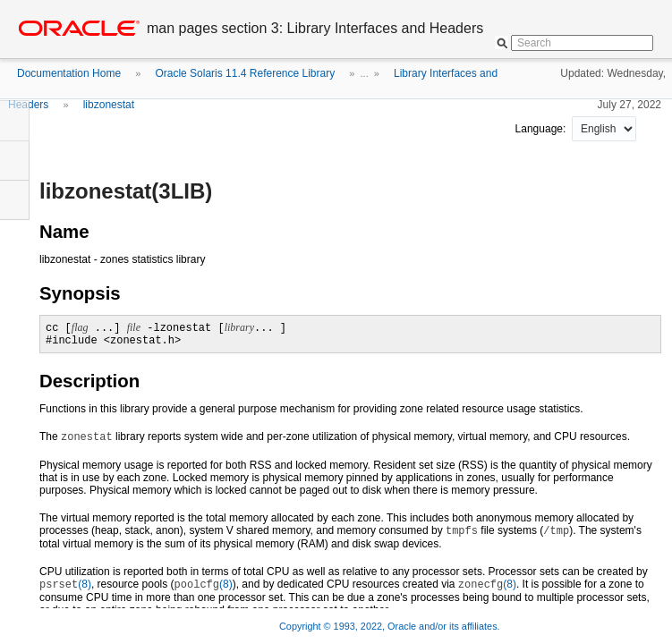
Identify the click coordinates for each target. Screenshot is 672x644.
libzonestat (109, 105)
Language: (542, 129)
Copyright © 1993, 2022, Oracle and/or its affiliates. (391, 626)
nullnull (604, 129)
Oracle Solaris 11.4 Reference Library (245, 73)
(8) (65, 584)
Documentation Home (69, 73)
